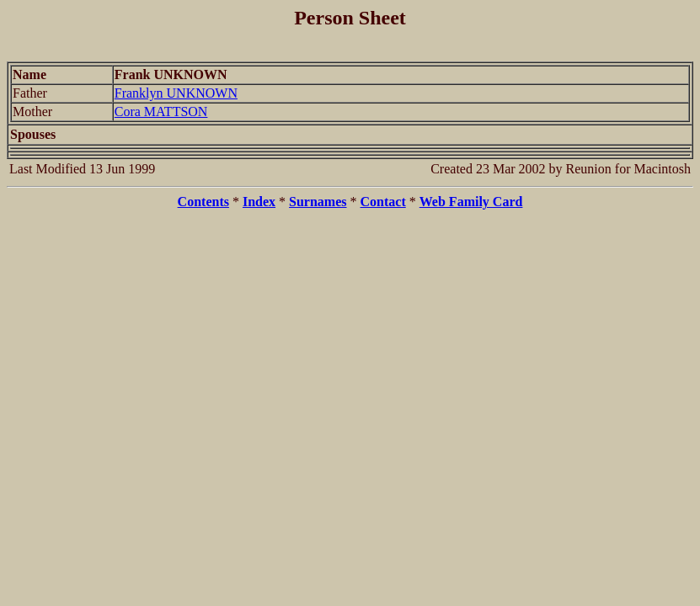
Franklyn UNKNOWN (176, 93)
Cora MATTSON (161, 112)
